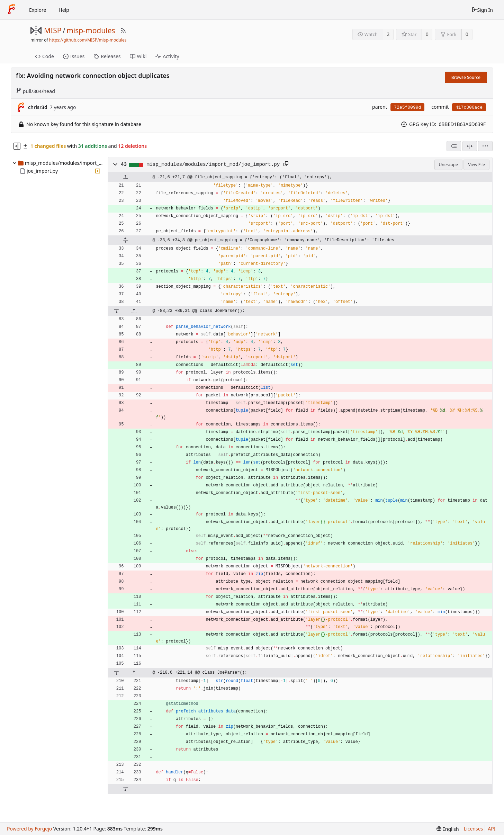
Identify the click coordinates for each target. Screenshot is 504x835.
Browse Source (466, 77)
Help (64, 10)
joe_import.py (42, 171)
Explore (38, 10)
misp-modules (91, 30)
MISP (53, 30)
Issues (74, 56)
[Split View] (470, 146)
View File (476, 165)
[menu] (485, 146)
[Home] (11, 10)
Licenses (474, 829)
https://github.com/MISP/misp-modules (88, 40)
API (492, 829)
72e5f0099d (407, 107)
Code (44, 56)
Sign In (482, 10)
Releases (107, 56)
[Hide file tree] (17, 146)
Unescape (448, 165)
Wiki (138, 56)
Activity (167, 56)
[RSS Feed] (123, 30)
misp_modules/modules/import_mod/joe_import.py (213, 164)
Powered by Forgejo (29, 829)
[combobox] (454, 146)
